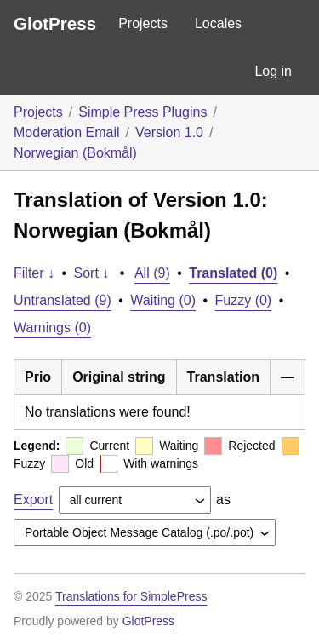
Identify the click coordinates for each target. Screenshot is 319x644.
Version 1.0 (169, 132)
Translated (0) (233, 273)
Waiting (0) (163, 300)
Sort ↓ (92, 273)
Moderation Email (67, 132)
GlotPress (55, 23)
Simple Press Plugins (142, 112)
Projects (143, 23)
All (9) (152, 273)
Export (33, 500)
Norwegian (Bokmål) (75, 153)
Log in (273, 71)
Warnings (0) (52, 328)
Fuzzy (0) (244, 300)
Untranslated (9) (63, 300)
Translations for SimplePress (131, 596)
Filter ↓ (34, 273)
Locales (218, 23)
